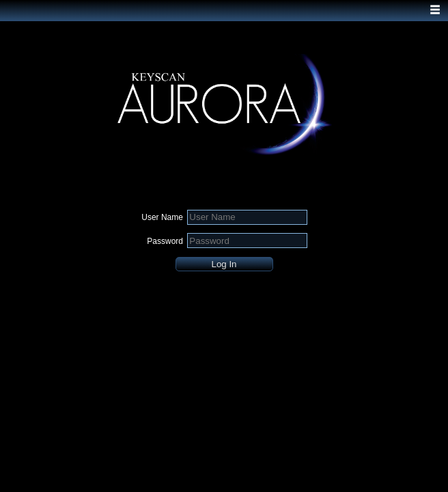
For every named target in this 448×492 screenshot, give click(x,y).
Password (165, 241)
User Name (162, 217)
